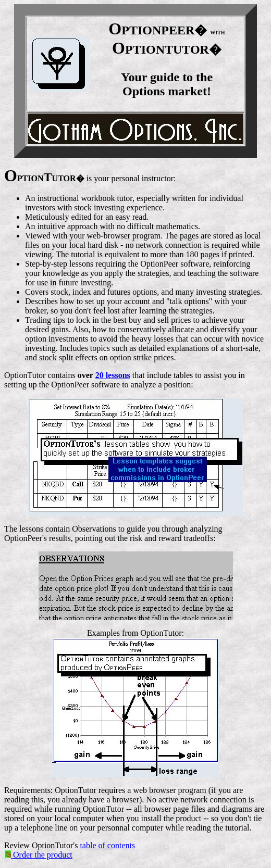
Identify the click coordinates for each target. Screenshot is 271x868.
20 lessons (113, 375)
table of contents (107, 845)
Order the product (38, 855)
